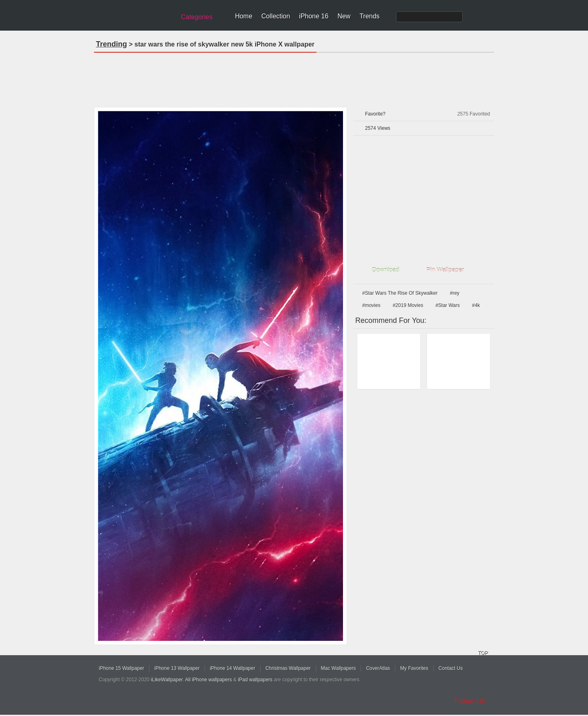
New (344, 16)
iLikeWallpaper (167, 680)
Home (244, 16)
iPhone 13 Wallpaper (177, 668)
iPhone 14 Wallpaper (233, 668)
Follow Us (470, 701)
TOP (483, 653)
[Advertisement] (294, 77)
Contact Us (451, 668)
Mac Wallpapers (339, 668)
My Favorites (414, 668)
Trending (111, 44)
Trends (369, 16)
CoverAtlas (378, 668)
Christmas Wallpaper (288, 668)
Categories (197, 17)
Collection (276, 16)
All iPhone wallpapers (208, 680)
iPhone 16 (314, 16)
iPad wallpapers (255, 680)
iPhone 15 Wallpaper (121, 668)
